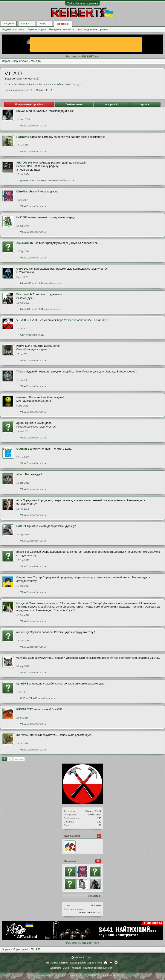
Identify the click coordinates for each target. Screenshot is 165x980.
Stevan (21, 111)
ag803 (20, 423)
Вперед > (19, 759)
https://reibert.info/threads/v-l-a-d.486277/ (51, 84)
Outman (22, 449)
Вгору (111, 963)
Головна (106, 963)
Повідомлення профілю (29, 104)
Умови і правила (72, 968)
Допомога (56, 968)
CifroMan (22, 191)
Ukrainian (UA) (83, 957)
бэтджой (22, 603)
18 (98, 861)
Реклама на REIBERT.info (82, 56)
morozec (22, 735)
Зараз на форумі (37, 29)
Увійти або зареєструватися (82, 3)
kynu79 (21, 684)
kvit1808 (22, 217)
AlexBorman (25, 243)
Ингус (20, 346)
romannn (22, 397)
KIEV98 (21, 709)
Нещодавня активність (62, 29)
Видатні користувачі (13, 29)
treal (33, 180)
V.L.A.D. (24, 126)
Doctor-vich (24, 294)
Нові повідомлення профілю (93, 29)
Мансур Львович (48, 180)
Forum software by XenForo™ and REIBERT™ (82, 975)
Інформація (111, 104)
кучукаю (25, 180)
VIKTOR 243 (24, 163)
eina (19, 500)
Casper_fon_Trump (29, 577)
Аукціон (145, 104)
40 (100, 825)
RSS (116, 963)
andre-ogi (23, 552)
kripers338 (26, 283)
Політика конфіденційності (98, 968)
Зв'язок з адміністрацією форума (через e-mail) (76, 963)
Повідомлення (74, 104)
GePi (20, 269)
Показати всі (95, 896)
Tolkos (21, 371)
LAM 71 (21, 526)
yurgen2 (22, 658)
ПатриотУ (23, 137)
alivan (20, 474)
